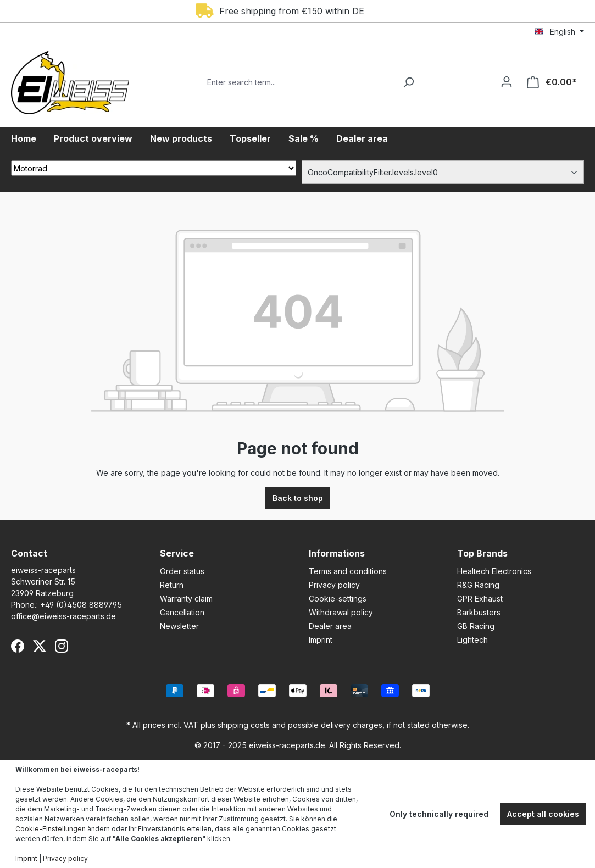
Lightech (472, 640)
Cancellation (182, 612)
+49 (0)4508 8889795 (81, 605)
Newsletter (179, 626)
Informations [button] (337, 553)
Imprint (321, 640)
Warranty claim (186, 599)
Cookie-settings (338, 599)
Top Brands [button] (482, 553)
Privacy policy (334, 585)
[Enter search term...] (299, 82)
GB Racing (476, 626)
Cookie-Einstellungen (51, 829)
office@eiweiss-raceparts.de (63, 616)
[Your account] (507, 82)
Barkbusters (479, 612)
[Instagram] (62, 646)
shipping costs (244, 725)
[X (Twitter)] (40, 646)
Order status (182, 571)
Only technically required (439, 814)
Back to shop (298, 498)
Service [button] (177, 553)
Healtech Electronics (494, 571)
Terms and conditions (348, 571)
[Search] (408, 82)
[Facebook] (18, 646)
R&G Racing (478, 585)
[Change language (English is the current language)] (559, 32)
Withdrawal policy (341, 612)
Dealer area (330, 626)
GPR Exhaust (480, 599)
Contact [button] (29, 553)
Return (172, 585)
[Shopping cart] (552, 82)
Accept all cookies (543, 814)
